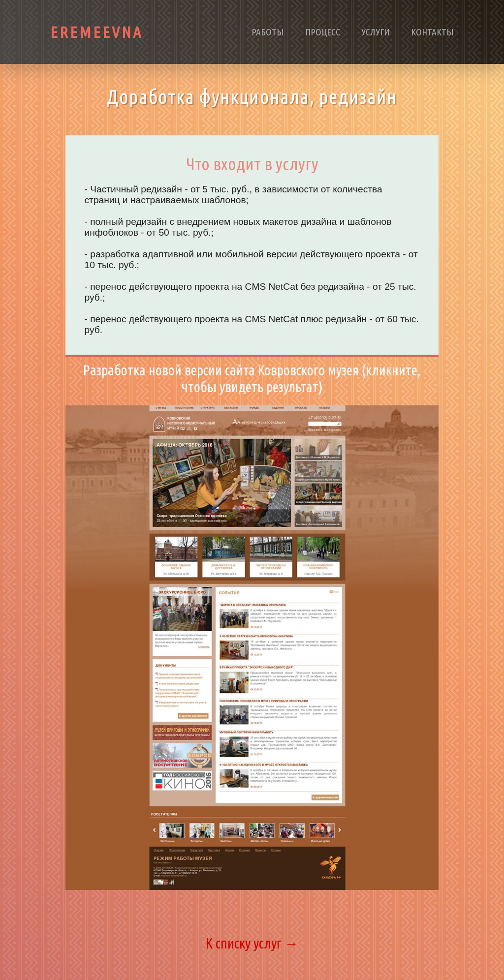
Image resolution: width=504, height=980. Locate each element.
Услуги (376, 32)
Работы (268, 32)
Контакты (432, 32)
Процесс (323, 32)
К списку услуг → (252, 943)
